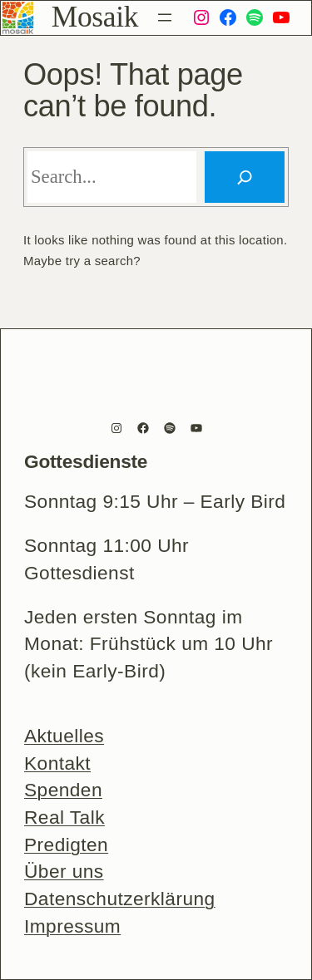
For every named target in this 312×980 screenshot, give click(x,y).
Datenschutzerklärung (120, 899)
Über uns (64, 871)
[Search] (245, 177)
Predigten (66, 845)
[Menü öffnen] (165, 17)
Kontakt (57, 763)
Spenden (63, 790)
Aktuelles (64, 736)
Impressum (72, 926)
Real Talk (64, 817)
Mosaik (95, 17)
